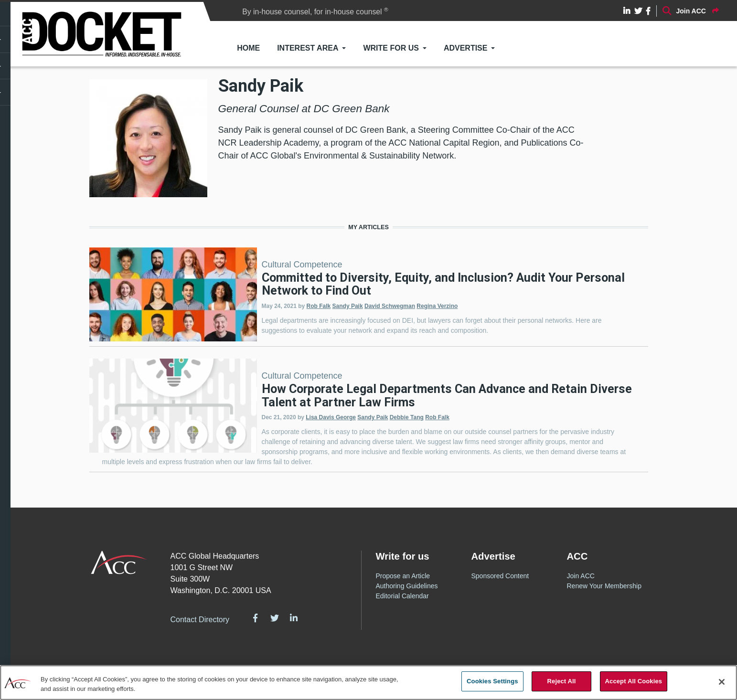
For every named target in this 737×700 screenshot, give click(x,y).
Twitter (275, 618)
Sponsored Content (500, 576)
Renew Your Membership (604, 586)
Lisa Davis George (331, 417)
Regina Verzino (437, 306)
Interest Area (308, 48)
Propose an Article (403, 576)
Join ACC (581, 576)
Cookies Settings (492, 681)
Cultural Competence (302, 265)
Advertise (466, 48)
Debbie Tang (407, 417)
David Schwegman (390, 306)
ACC (119, 562)
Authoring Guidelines (407, 586)
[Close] (722, 682)
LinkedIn (294, 618)
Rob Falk (319, 306)
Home (248, 48)
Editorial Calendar (402, 596)
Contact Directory (200, 620)
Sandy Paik (348, 306)
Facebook (255, 618)
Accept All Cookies (634, 681)
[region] (368, 683)
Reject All (562, 681)
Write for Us (391, 48)
